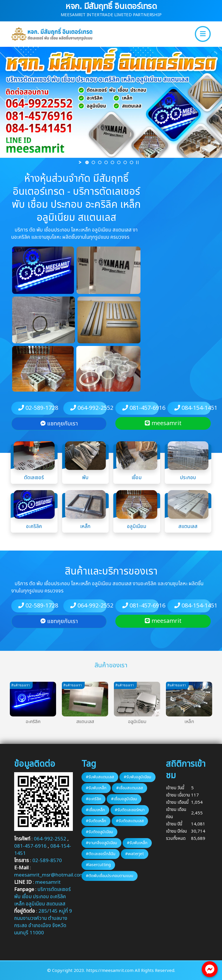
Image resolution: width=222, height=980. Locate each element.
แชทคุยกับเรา (59, 424)
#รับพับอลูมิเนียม (137, 777)
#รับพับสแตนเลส (100, 777)
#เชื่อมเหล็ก (95, 810)
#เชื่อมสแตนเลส (129, 788)
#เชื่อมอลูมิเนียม (124, 799)
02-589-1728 (36, 408)
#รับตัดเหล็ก (96, 821)
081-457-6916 (140, 408)
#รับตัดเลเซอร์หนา (130, 810)
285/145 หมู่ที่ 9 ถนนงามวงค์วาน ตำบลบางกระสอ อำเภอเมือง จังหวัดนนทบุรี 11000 (43, 922)
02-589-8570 (47, 861)
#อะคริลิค (94, 799)
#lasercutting (98, 865)
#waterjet (135, 854)
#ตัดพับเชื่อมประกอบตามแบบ (110, 876)
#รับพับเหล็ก (96, 788)
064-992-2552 (88, 408)
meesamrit (163, 423)
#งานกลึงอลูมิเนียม (101, 843)
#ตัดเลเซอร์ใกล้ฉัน (101, 854)
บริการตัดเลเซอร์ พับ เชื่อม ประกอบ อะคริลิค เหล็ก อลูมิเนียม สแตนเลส (42, 897)
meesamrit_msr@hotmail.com (49, 875)
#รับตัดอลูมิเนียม (99, 832)
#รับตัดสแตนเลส (130, 821)
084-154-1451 (193, 408)
